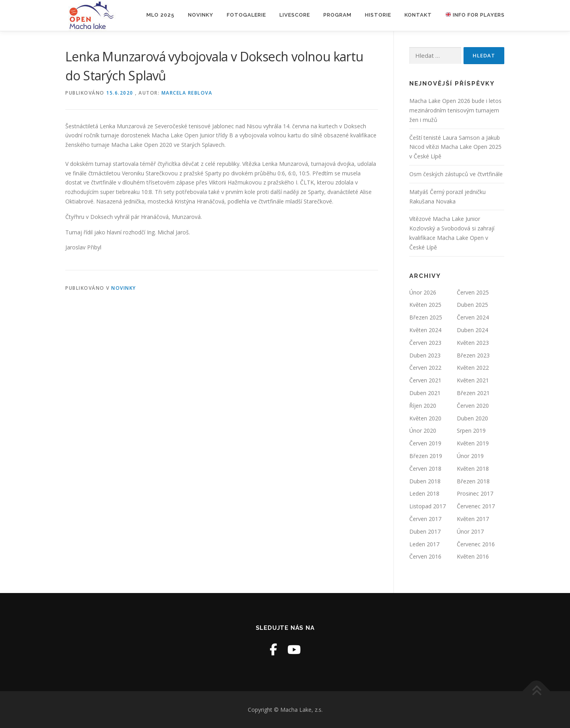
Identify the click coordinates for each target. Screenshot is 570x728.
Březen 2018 (473, 481)
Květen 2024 (425, 330)
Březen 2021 (473, 393)
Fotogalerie (246, 15)
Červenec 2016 (476, 544)
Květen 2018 (473, 469)
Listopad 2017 (427, 506)
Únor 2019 (470, 456)
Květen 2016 (473, 556)
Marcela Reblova (187, 93)
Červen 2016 (425, 556)
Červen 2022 (425, 368)
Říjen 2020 (423, 406)
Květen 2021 (473, 380)
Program (337, 15)
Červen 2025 (473, 292)
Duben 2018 (425, 481)
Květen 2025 (425, 305)
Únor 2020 (423, 431)
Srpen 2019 (471, 431)
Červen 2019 (425, 443)
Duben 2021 (425, 393)
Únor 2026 (423, 292)
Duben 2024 (472, 330)
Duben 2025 (472, 305)
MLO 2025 (161, 15)
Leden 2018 (424, 493)
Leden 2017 (424, 544)
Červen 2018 (425, 469)
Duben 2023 (425, 355)
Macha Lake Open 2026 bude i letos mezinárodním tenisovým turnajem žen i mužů (455, 110)
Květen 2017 (473, 519)
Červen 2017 (425, 519)
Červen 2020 (473, 406)
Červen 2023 (425, 343)
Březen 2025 (426, 317)
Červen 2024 (473, 317)
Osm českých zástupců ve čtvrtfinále (456, 174)
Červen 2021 (425, 380)
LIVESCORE (295, 15)
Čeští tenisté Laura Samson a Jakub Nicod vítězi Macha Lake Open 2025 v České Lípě (455, 147)
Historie (378, 15)
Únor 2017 (470, 531)
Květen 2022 (473, 368)
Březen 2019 (426, 456)
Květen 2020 (425, 418)
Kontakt (418, 15)
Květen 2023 (473, 343)
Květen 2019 (473, 443)
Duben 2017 (425, 531)
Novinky (201, 15)
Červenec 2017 (476, 506)
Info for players (475, 15)
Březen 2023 (473, 355)
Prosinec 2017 (475, 493)
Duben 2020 (472, 418)
